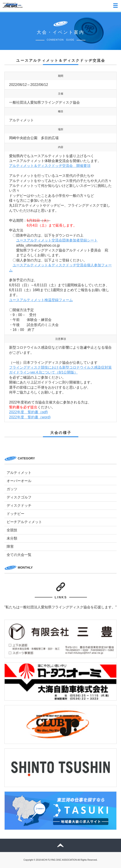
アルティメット (19, 473)
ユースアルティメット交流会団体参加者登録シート (57, 240)
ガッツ (12, 489)
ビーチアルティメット (24, 522)
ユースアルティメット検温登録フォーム (41, 300)
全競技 (12, 530)
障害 (10, 547)
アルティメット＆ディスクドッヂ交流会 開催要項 (50, 166)
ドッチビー (15, 514)
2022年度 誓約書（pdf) (28, 412)
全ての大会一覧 (19, 555)
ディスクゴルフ (19, 497)
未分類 (12, 538)
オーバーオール (19, 481)
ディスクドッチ (19, 505)
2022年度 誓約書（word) (30, 417)
